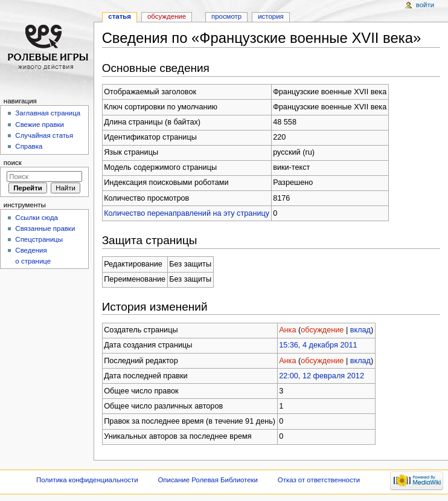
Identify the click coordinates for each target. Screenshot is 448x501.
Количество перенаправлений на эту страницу (187, 213)
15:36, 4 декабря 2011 (318, 345)
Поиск (13, 163)
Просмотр (226, 16)
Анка (287, 330)
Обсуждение (167, 16)
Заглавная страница (48, 113)
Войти (425, 5)
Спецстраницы (39, 239)
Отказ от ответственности (319, 480)
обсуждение (322, 330)
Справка (29, 146)
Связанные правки (45, 228)
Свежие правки (40, 124)
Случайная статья (44, 135)
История (271, 16)
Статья (120, 16)
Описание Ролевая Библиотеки (208, 480)
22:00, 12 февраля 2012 (322, 376)
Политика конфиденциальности (87, 480)
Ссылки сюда (37, 218)
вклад (360, 330)
